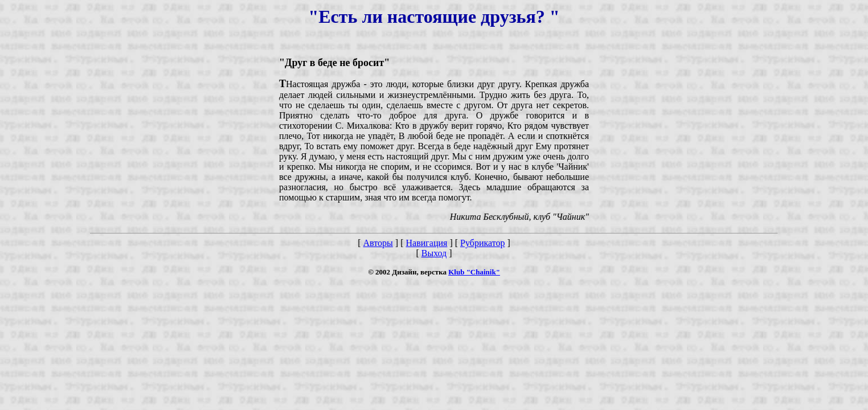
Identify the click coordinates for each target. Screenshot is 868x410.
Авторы (378, 243)
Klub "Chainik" (474, 272)
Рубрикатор (482, 243)
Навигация (426, 243)
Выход (434, 253)
